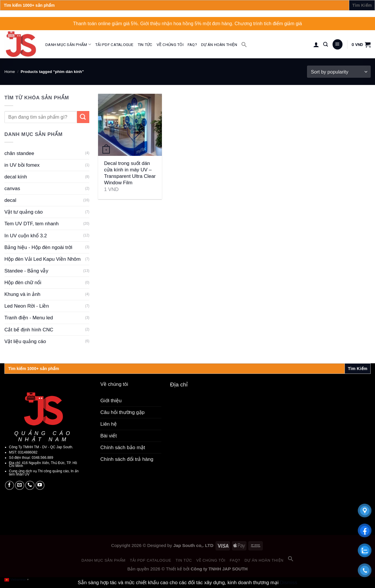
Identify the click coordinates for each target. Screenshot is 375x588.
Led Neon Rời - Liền (27, 306)
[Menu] (338, 44)
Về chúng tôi (170, 45)
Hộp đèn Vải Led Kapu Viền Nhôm (42, 259)
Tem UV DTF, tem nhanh (31, 224)
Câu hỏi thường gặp (123, 412)
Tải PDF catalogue (114, 45)
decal (10, 200)
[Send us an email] (20, 485)
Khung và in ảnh (22, 294)
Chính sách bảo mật (123, 448)
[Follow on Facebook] (10, 485)
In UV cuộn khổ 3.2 (26, 236)
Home (10, 72)
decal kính (16, 177)
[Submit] (83, 117)
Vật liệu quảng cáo (25, 341)
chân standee (19, 153)
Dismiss (288, 583)
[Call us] (30, 485)
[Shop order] (339, 72)
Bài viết (109, 436)
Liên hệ (109, 424)
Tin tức (145, 45)
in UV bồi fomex (22, 165)
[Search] (326, 44)
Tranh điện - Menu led (29, 318)
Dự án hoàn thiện (219, 45)
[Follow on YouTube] (40, 485)
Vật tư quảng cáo (24, 212)
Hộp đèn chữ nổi (23, 283)
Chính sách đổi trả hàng (127, 459)
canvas (12, 189)
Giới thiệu (111, 401)
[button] (244, 45)
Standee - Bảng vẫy (26, 271)
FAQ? (192, 45)
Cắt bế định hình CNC (29, 330)
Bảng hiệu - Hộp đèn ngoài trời (38, 247)
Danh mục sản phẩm (68, 44)
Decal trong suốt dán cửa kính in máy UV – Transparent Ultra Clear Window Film (130, 173)
